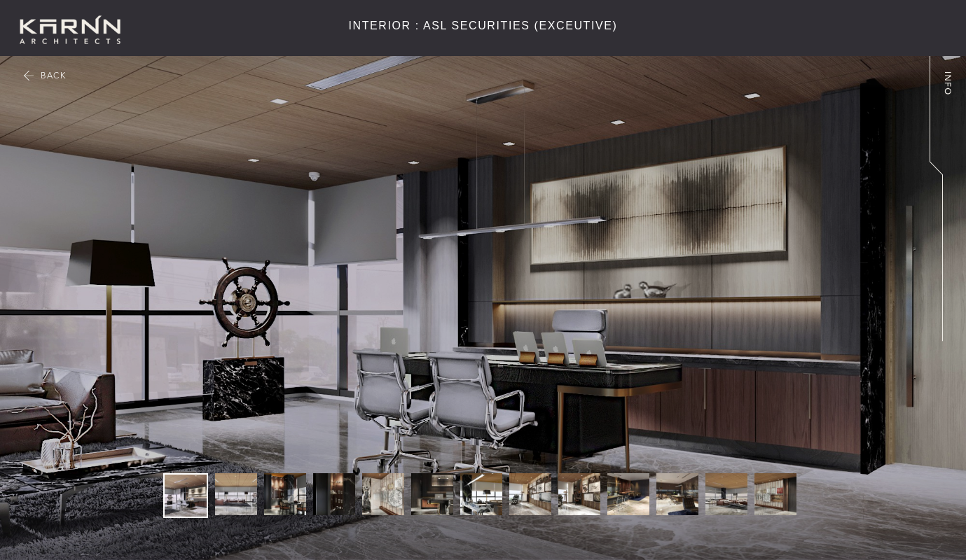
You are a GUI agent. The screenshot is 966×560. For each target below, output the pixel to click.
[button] (773, 280)
